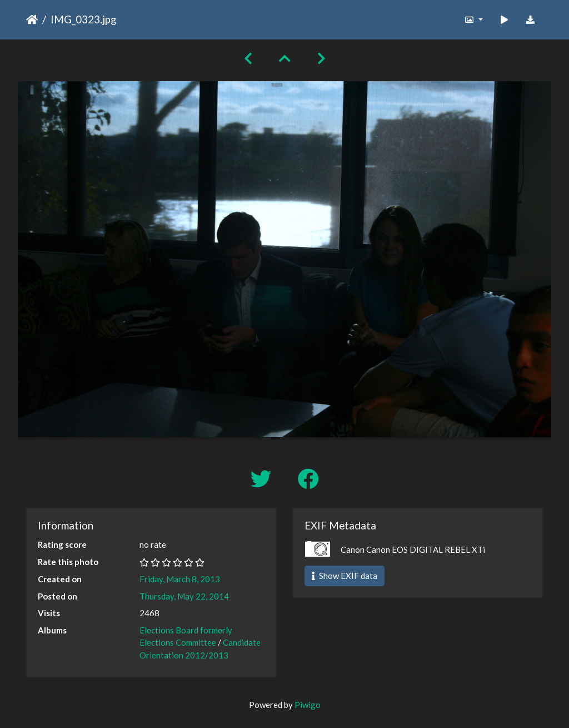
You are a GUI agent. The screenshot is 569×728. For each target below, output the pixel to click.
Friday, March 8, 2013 (180, 579)
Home (32, 19)
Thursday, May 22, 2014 (184, 596)
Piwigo (308, 705)
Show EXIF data (345, 576)
